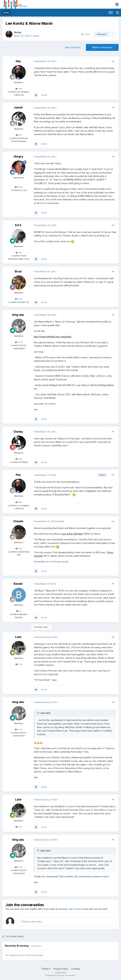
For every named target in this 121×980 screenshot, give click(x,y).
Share (86, 34)
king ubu (18, 315)
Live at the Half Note (72, 534)
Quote (44, 95)
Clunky (18, 432)
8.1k (19, 135)
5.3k (19, 664)
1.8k (19, 253)
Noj (19, 32)
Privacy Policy (61, 969)
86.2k (19, 187)
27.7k (19, 342)
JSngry (18, 156)
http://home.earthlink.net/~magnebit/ (53, 337)
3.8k (19, 549)
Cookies (76, 969)
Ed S (18, 225)
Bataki (18, 584)
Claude (18, 521)
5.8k (19, 459)
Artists (36, 36)
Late (18, 637)
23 (19, 611)
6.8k (19, 89)
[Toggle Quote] (38, 713)
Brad (18, 271)
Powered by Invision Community (60, 975)
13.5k (19, 299)
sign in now (74, 909)
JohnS (18, 107)
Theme (46, 969)
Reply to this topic (102, 47)
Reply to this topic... (32, 921)
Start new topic (73, 47)
